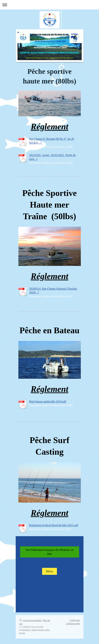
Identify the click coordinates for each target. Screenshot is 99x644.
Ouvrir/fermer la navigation (49, 5)
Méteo (49, 571)
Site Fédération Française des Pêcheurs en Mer (49, 552)
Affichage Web (73, 624)
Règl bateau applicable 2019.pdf (48, 401)
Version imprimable (31, 620)
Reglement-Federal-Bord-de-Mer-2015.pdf (54, 525)
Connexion (75, 620)
